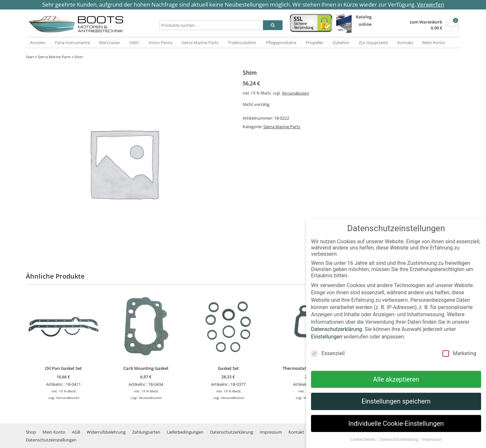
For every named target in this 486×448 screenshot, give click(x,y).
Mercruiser (110, 43)
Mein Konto (434, 43)
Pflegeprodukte (281, 43)
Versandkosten (295, 93)
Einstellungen (327, 345)
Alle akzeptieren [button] (396, 388)
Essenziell (328, 362)
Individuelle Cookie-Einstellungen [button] (396, 433)
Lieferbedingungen (185, 432)
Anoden (38, 43)
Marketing (459, 362)
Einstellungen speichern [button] (396, 410)
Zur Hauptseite (373, 43)
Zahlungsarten (146, 432)
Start (30, 57)
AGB (76, 432)
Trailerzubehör (242, 43)
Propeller (315, 43)
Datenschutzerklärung (232, 432)
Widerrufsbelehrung (106, 432)
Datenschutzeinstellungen (51, 440)
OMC (134, 43)
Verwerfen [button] (431, 4)
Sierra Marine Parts (200, 43)
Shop (31, 432)
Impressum (271, 432)
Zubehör (341, 43)
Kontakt (405, 43)
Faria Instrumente (72, 43)
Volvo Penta (161, 43)
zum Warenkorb (426, 22)
